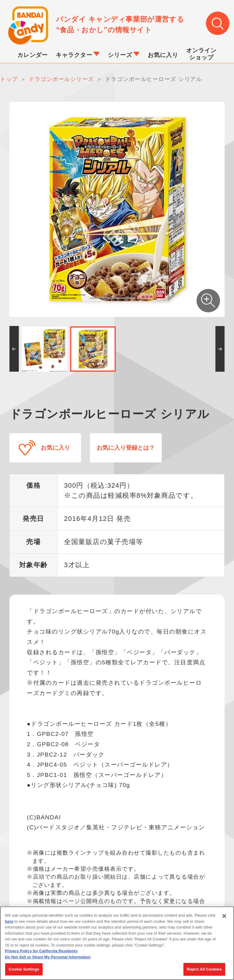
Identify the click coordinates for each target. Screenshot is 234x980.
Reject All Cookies (204, 969)
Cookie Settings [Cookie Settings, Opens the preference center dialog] (24, 969)
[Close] (224, 916)
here (9, 921)
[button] (14, 350)
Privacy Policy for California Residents (41, 951)
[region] (117, 943)
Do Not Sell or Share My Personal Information (48, 957)
